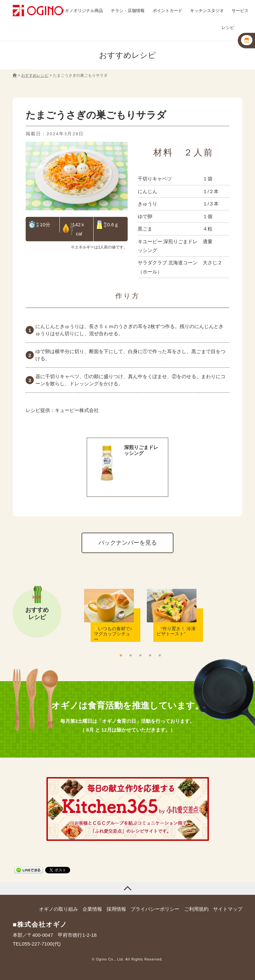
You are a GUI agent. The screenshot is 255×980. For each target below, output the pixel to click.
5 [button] (160, 655)
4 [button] (150, 655)
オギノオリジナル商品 (82, 11)
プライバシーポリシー (155, 909)
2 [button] (131, 655)
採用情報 (116, 909)
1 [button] (121, 655)
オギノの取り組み (58, 909)
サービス (240, 11)
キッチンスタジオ (207, 11)
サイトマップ (228, 909)
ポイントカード (167, 11)
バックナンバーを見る (128, 543)
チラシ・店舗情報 (128, 11)
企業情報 (92, 909)
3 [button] (140, 655)
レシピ (228, 28)
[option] (109, 625)
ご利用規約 (196, 909)
